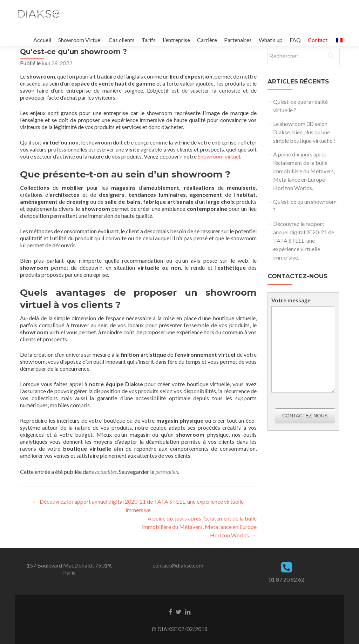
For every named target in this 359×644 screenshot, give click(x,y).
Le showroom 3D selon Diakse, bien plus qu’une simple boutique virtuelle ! (304, 132)
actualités (106, 472)
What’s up (271, 40)
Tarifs (149, 40)
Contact (318, 40)
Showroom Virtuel (80, 40)
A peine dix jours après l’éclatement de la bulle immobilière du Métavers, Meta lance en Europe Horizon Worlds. (199, 527)
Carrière (207, 40)
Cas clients (122, 40)
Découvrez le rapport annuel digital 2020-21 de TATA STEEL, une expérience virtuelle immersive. (304, 240)
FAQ (295, 40)
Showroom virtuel (219, 156)
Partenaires (238, 40)
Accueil (42, 40)
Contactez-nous (305, 416)
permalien (167, 472)
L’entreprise (176, 40)
